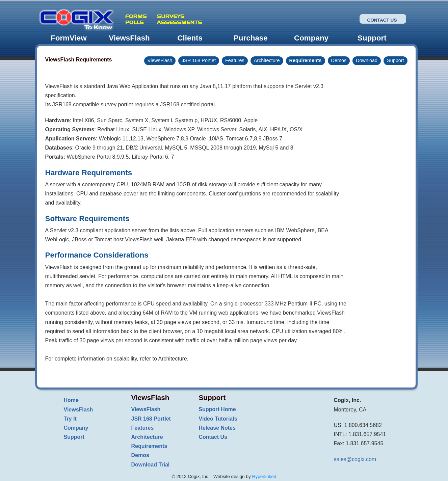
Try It (70, 419)
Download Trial (151, 465)
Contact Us (382, 20)
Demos (339, 60)
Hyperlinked (264, 476)
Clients (190, 38)
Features (235, 60)
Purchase (251, 38)
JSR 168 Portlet (199, 60)
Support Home (217, 409)
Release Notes (217, 428)
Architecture (267, 60)
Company (311, 38)
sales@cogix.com (355, 459)
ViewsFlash (129, 38)
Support (372, 38)
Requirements (306, 60)
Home (71, 400)
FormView (69, 38)
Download (367, 60)
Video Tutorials (218, 419)
